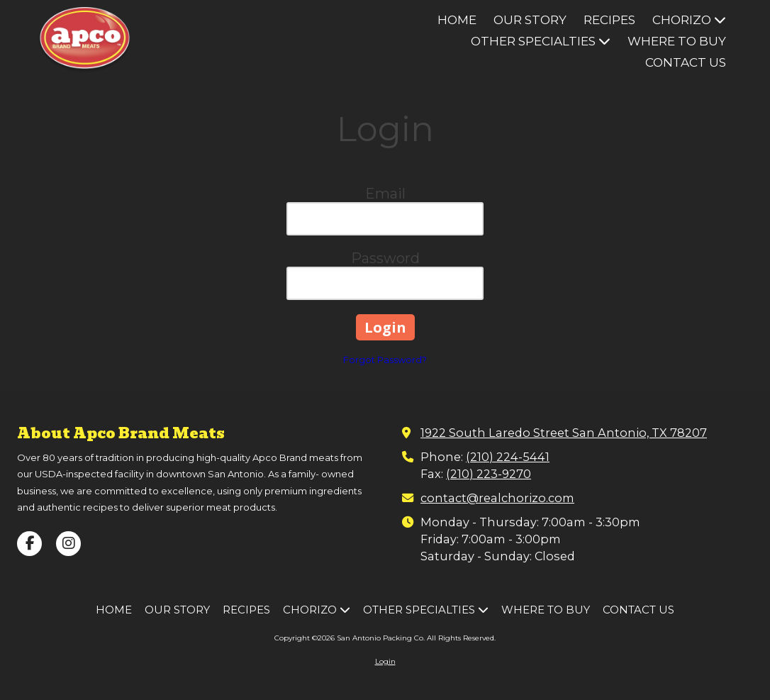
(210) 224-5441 (508, 457)
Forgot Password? (385, 360)
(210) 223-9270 (489, 474)
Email (385, 194)
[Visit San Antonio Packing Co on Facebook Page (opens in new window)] (29, 544)
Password (385, 258)
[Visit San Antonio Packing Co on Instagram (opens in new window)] (68, 544)
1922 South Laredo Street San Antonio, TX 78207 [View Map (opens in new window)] (564, 433)
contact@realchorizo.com (497, 498)
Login (385, 661)
